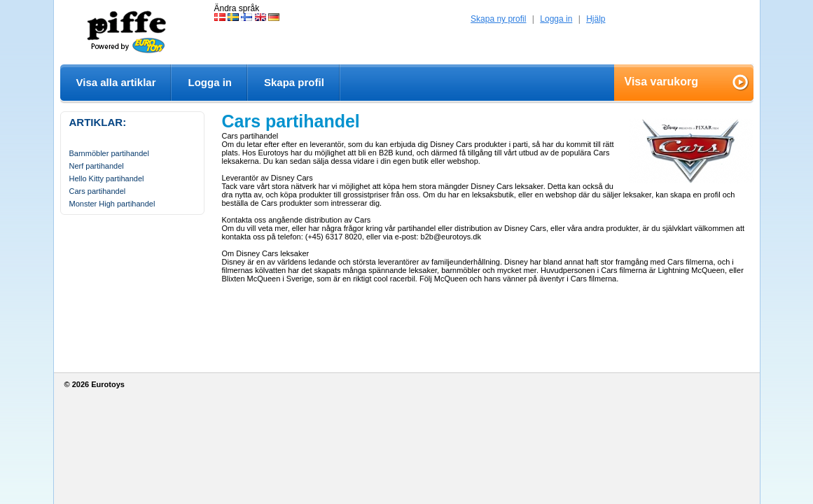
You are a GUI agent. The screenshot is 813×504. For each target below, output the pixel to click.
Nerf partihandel (97, 166)
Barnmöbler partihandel (109, 153)
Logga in (556, 19)
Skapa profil (294, 82)
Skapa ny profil (498, 19)
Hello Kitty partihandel (107, 178)
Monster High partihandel (112, 204)
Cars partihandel (98, 191)
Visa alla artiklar (116, 82)
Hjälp (596, 19)
